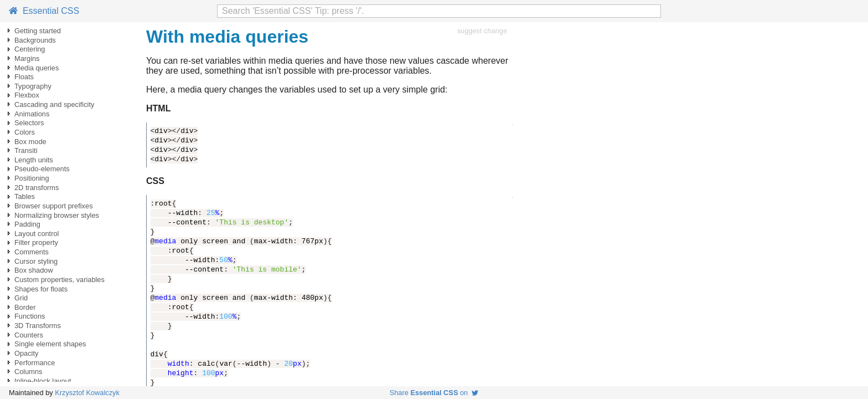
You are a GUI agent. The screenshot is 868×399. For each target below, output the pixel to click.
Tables (25, 196)
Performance (35, 363)
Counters (29, 335)
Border (25, 307)
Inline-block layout (43, 381)
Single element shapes (50, 344)
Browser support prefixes (54, 206)
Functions (30, 316)
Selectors (29, 123)
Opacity (26, 353)
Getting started (38, 31)
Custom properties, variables (60, 280)
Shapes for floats (41, 289)
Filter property (36, 242)
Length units (34, 160)
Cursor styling (36, 261)
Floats (24, 77)
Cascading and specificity (54, 104)
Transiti (26, 150)
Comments (32, 252)
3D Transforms (38, 326)
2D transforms (37, 188)
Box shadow (34, 270)
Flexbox (27, 95)
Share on (434, 393)
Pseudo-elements (42, 169)
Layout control (37, 234)
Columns (29, 372)
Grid (21, 298)
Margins (27, 58)
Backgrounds (35, 40)
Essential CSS (44, 11)
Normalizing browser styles (57, 215)
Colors (25, 132)
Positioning (32, 178)
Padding (27, 224)
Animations (32, 114)
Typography (33, 86)
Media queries (37, 68)
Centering (30, 49)
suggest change (482, 31)
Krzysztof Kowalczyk (87, 393)
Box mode (30, 142)
